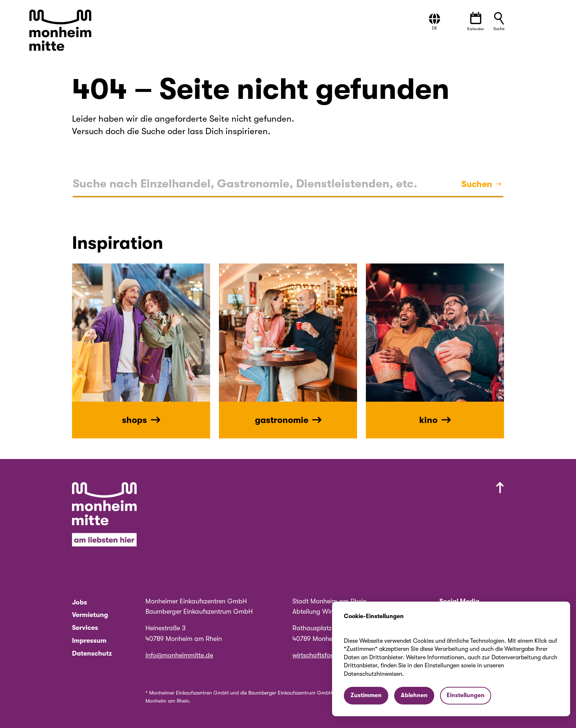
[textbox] (245, 184)
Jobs (80, 602)
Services (85, 628)
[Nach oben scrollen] (380, 516)
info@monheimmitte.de (179, 655)
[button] (434, 22)
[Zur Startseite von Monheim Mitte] (61, 31)
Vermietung (90, 615)
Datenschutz (92, 653)
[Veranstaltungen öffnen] (476, 22)
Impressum (89, 641)
